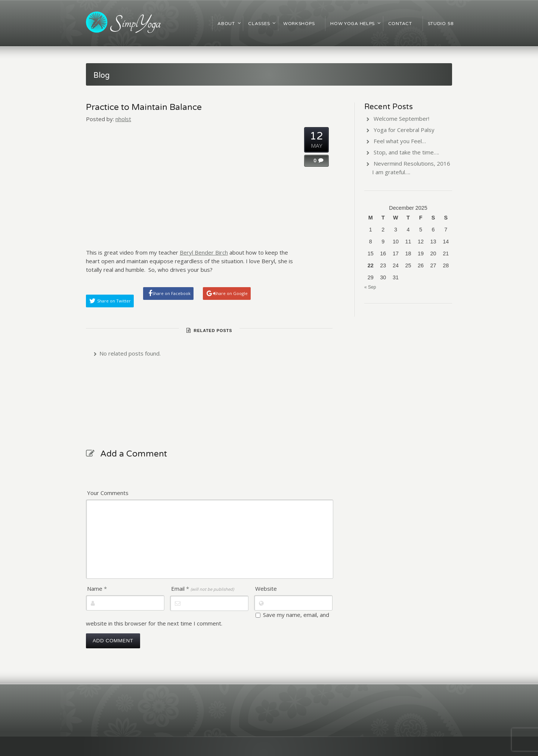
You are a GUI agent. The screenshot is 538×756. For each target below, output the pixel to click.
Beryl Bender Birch (204, 252)
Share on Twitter (114, 301)
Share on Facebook (171, 293)
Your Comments (108, 493)
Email (202, 588)
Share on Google (231, 293)
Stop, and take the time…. (406, 152)
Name (97, 588)
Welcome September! (401, 119)
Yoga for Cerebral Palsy (404, 130)
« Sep (370, 287)
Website (266, 588)
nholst (123, 119)
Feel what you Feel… (400, 141)
